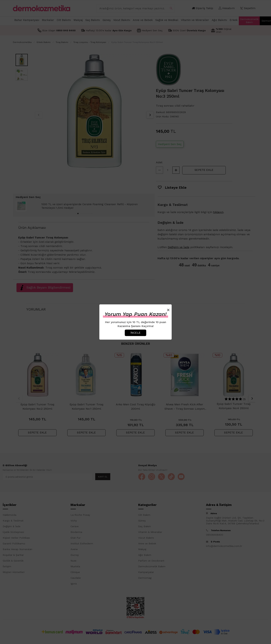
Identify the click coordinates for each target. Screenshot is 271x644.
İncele (135, 333)
